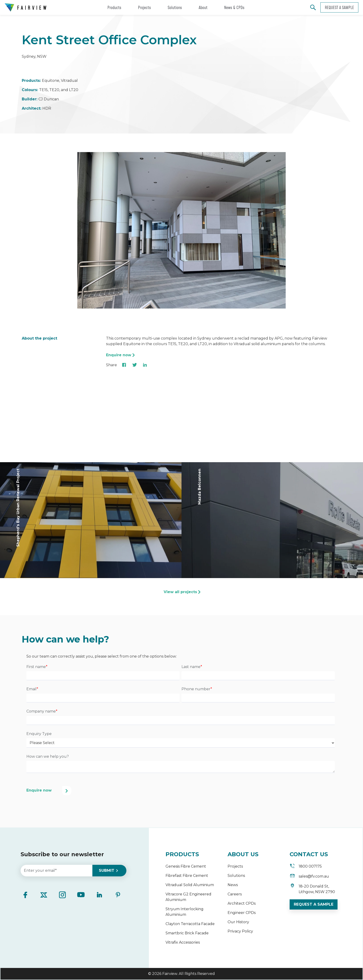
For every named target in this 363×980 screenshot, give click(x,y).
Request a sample (339, 7)
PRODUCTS (182, 854)
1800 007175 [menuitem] (306, 867)
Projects (144, 7)
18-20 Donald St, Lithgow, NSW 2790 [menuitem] (312, 889)
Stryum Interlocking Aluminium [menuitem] (185, 912)
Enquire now (119, 355)
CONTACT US (309, 854)
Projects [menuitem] (235, 866)
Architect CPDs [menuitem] (242, 903)
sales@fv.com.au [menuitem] (309, 877)
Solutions (175, 7)
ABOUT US (243, 854)
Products (114, 7)
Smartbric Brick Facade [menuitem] (187, 933)
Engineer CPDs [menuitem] (242, 913)
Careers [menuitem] (235, 894)
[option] (181, 231)
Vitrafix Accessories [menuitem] (183, 942)
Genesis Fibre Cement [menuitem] (186, 866)
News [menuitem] (233, 885)
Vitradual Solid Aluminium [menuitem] (190, 885)
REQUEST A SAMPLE (314, 904)
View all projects (180, 592)
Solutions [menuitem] (236, 876)
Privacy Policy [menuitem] (240, 931)
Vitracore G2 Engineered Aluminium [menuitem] (188, 897)
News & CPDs (234, 7)
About (203, 7)
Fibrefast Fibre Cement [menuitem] (187, 876)
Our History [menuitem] (238, 922)
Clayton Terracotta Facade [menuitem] (190, 924)
